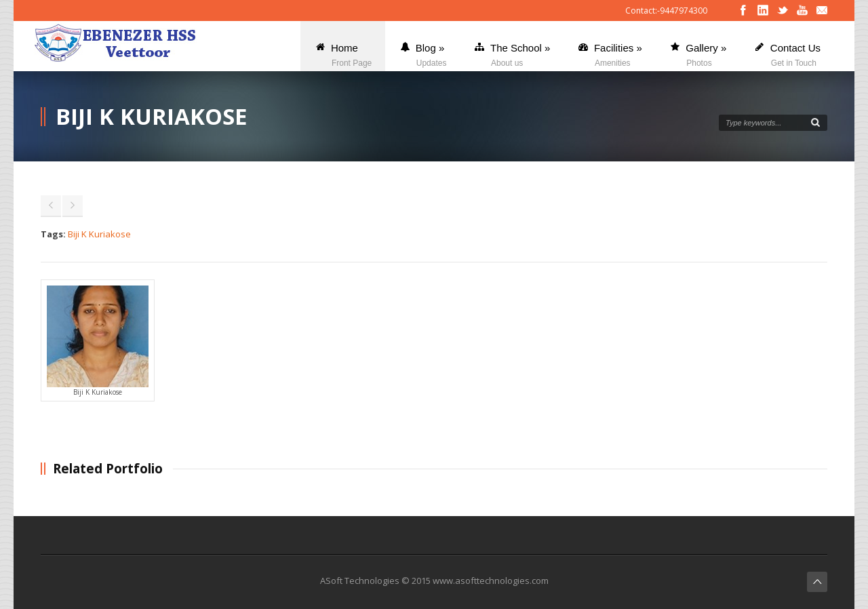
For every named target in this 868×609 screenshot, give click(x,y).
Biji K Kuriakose (99, 234)
